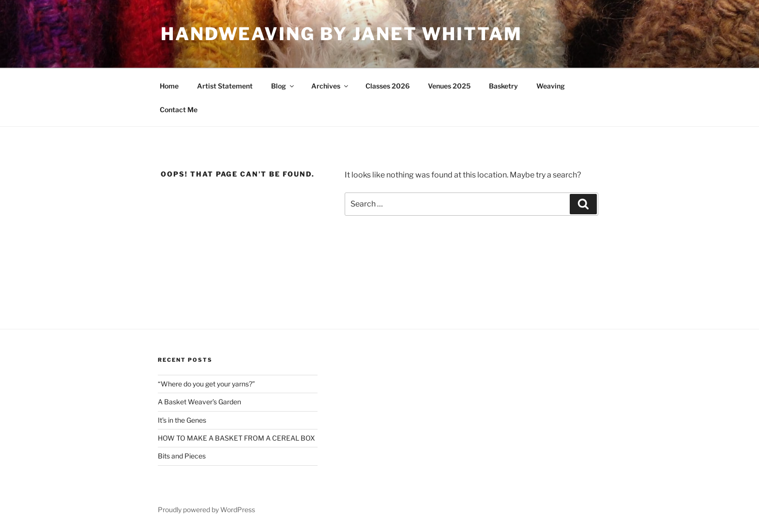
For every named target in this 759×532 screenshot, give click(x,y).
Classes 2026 (387, 86)
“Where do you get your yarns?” (206, 384)
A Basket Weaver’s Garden (199, 402)
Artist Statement (225, 86)
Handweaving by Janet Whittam (342, 34)
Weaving (551, 86)
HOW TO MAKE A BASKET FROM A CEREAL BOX (236, 438)
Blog (283, 86)
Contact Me (179, 110)
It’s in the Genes (182, 420)
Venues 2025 (449, 86)
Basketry (503, 86)
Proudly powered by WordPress (206, 510)
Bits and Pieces (182, 456)
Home (169, 86)
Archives (330, 86)
